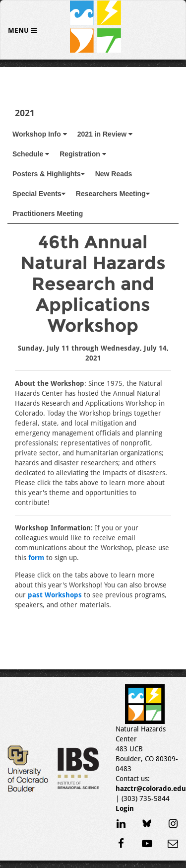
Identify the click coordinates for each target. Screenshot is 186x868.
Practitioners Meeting (48, 214)
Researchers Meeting (113, 194)
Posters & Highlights (49, 174)
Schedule (31, 154)
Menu (19, 30)
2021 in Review (105, 134)
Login (125, 808)
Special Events (39, 194)
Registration (83, 154)
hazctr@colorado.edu (151, 789)
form (36, 558)
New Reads (114, 174)
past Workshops (55, 595)
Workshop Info (40, 134)
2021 (25, 113)
